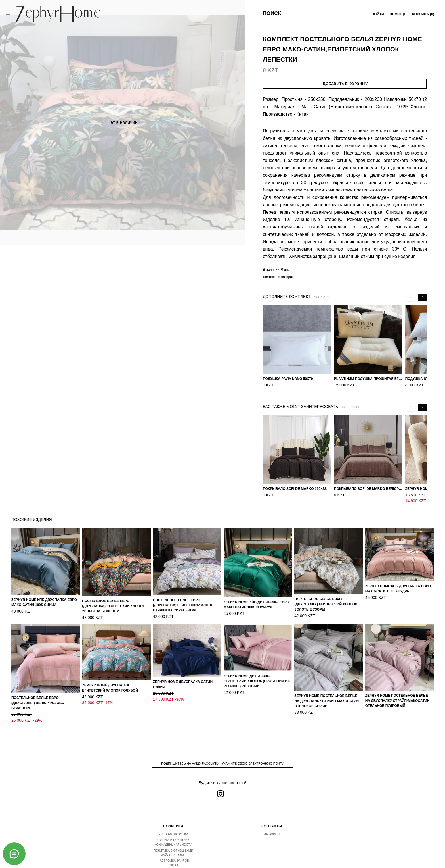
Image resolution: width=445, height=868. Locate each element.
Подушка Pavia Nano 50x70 (288, 379)
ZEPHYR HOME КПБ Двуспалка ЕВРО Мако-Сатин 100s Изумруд (256, 605)
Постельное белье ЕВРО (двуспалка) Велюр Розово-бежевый (38, 703)
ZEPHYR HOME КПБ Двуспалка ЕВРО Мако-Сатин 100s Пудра (398, 589)
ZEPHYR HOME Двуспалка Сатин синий (183, 684)
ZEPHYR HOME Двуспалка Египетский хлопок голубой (110, 688)
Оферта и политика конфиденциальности (173, 830)
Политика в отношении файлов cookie (173, 841)
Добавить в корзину (345, 84)
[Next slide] (423, 297)
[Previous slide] (411, 297)
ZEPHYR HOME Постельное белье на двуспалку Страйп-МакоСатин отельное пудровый (397, 701)
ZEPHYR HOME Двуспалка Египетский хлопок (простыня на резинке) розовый (257, 681)
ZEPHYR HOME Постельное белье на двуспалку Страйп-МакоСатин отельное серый (327, 701)
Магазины (272, 822)
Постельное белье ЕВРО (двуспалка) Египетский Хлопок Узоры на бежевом (113, 606)
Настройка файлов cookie (173, 851)
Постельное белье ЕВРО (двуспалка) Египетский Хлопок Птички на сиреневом (184, 605)
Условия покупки (173, 822)
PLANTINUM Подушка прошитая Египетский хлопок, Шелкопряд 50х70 (368, 379)
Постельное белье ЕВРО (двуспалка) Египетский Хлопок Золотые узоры (326, 604)
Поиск (272, 13)
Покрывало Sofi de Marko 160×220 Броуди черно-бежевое (297, 489)
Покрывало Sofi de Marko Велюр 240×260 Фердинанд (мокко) (368, 489)
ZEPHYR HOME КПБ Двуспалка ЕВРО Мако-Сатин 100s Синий (44, 602)
